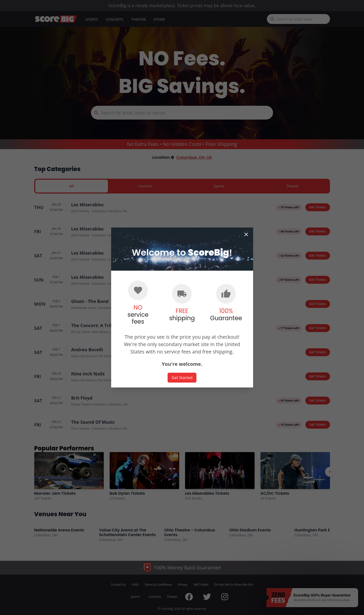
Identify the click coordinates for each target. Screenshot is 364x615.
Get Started (182, 378)
